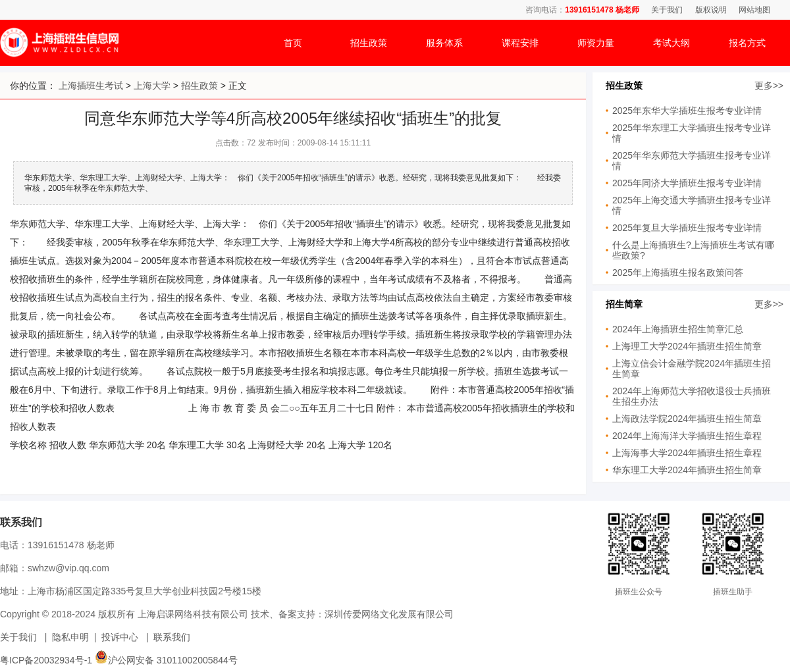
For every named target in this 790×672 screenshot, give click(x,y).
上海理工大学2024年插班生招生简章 (687, 346)
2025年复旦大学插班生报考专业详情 (687, 228)
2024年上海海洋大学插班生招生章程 (687, 436)
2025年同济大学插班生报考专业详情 (687, 183)
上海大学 (152, 86)
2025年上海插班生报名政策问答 (678, 272)
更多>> (769, 86)
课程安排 (520, 43)
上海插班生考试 (91, 86)
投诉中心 (120, 637)
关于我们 (667, 10)
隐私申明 (70, 637)
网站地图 (754, 10)
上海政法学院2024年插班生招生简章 (687, 419)
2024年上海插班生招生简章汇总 (678, 329)
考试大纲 (671, 43)
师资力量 (596, 43)
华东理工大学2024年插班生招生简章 (687, 470)
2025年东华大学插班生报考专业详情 (687, 111)
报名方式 (747, 43)
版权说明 (711, 10)
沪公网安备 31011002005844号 (166, 660)
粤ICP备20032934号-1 (46, 660)
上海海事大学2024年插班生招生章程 (687, 453)
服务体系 (444, 43)
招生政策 (369, 43)
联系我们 (172, 637)
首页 (293, 43)
